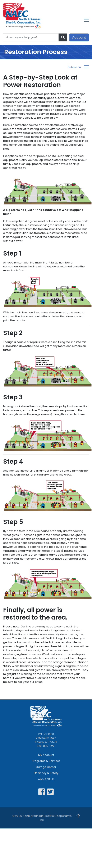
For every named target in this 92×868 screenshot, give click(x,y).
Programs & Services (46, 761)
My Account (46, 755)
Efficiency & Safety (46, 773)
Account (79, 37)
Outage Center (46, 767)
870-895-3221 (46, 746)
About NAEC (46, 779)
